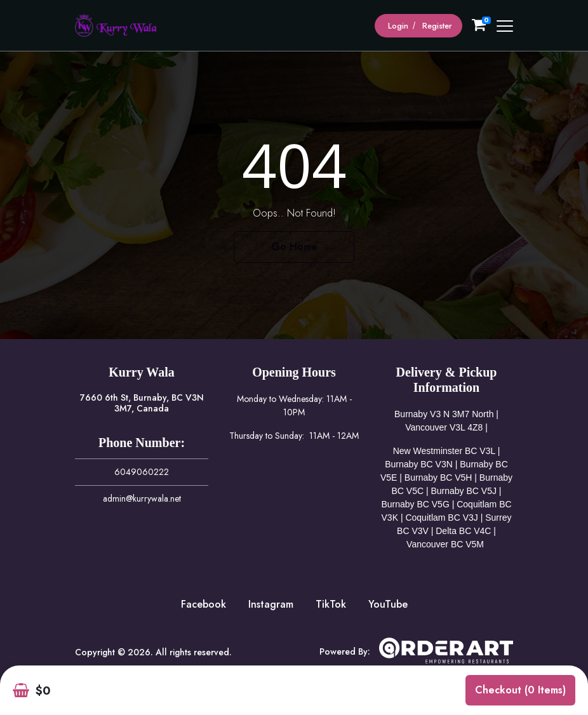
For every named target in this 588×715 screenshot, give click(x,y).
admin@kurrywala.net (142, 498)
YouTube (388, 604)
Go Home (294, 247)
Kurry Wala (142, 372)
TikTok (331, 604)
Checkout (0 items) (520, 690)
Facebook (204, 604)
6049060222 (142, 472)
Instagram (271, 604)
